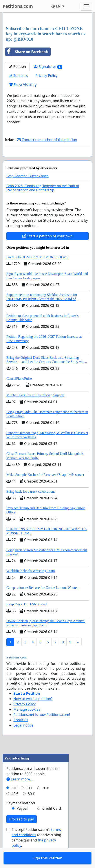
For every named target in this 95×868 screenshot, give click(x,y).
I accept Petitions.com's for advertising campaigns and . (36, 850)
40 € (15, 807)
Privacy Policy (47, 76)
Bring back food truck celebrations (31, 504)
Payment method (21, 816)
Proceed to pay (22, 832)
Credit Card (52, 821)
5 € (14, 801)
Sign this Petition (47, 160)
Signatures (48, 67)
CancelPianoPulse (19, 391)
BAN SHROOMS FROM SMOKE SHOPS (37, 270)
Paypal (22, 821)
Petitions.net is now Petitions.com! (42, 727)
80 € (31, 807)
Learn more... (20, 792)
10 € (29, 801)
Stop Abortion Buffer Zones (27, 189)
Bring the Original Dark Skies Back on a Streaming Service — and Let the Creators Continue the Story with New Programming (46, 375)
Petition (17, 67)
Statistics (18, 76)
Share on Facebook (27, 52)
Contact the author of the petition (47, 140)
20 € (46, 801)
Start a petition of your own (47, 249)
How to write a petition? (33, 712)
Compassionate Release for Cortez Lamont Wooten (42, 600)
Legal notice (23, 738)
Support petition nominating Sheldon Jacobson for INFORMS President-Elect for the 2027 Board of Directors (42, 312)
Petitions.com (18, 6)
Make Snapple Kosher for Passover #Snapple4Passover (45, 487)
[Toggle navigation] (86, 6)
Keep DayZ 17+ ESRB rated (26, 617)
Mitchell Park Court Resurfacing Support (35, 408)
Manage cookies (27, 722)
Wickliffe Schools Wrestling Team (31, 584)
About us (21, 733)
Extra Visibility (23, 85)
